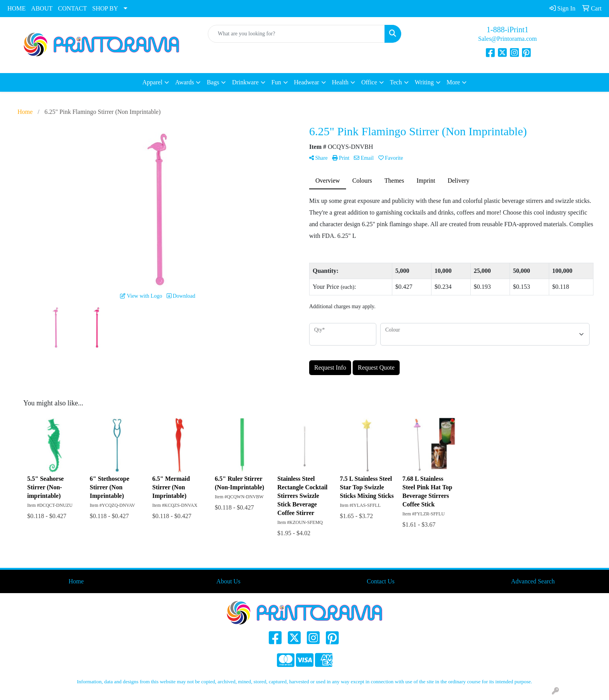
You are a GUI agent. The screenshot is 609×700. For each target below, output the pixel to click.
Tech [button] (396, 82)
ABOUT (42, 8)
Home (76, 581)
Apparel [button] (153, 82)
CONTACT (72, 8)
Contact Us (381, 581)
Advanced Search (533, 581)
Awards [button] (184, 82)
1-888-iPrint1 (508, 30)
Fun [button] (276, 82)
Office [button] (369, 82)
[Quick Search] (297, 34)
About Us (228, 581)
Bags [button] (213, 82)
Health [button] (340, 82)
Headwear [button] (307, 82)
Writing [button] (424, 82)
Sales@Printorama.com (507, 39)
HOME (17, 8)
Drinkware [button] (245, 82)
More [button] (453, 82)
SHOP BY (105, 8)
